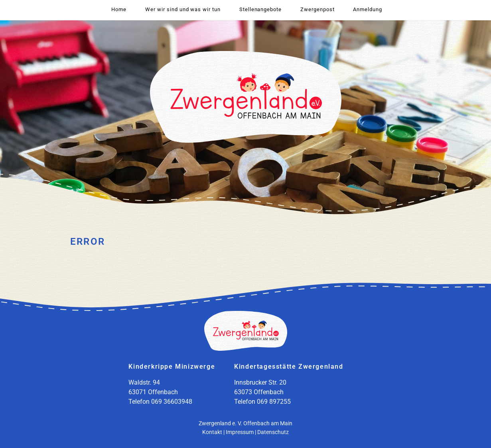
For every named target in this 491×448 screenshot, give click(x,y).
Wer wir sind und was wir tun (183, 9)
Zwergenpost (317, 9)
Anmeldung (368, 9)
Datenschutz (273, 432)
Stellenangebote (260, 9)
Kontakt (212, 432)
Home (119, 9)
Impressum (240, 432)
